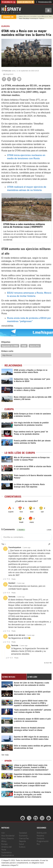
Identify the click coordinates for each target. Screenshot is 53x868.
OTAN (24, 346)
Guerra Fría (35, 346)
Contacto (40, 838)
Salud (21, 844)
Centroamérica (8, 855)
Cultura (22, 847)
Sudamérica (7, 852)
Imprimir (8, 74)
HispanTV (11, 9)
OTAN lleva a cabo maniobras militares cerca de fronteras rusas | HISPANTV (24, 226)
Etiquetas (6, 342)
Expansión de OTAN (10, 346)
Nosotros (40, 835)
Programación (45, 2)
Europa (6, 26)
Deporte (22, 841)
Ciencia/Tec (24, 838)
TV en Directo (9, 2)
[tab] (14, 677)
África (4, 841)
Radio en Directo (26, 2)
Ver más (5, 755)
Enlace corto (7, 351)
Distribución (42, 833)
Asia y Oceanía (8, 838)
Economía (23, 835)
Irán (3, 833)
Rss (38, 844)
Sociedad (23, 833)
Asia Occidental (8, 835)
